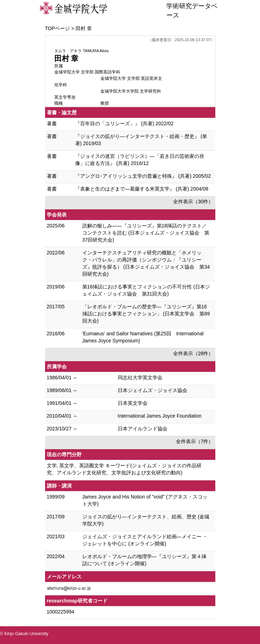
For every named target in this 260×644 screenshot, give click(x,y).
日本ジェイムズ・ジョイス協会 (153, 390)
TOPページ (58, 28)
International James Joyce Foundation (160, 416)
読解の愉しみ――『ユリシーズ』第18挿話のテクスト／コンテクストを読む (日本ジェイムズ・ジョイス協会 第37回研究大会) (146, 233)
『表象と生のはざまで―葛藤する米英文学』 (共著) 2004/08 (142, 189)
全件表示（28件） (193, 353)
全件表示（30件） (193, 202)
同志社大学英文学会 (140, 378)
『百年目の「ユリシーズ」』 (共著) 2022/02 (125, 123)
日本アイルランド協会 (143, 429)
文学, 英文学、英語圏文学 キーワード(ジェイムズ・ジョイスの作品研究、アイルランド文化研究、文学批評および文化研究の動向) (124, 469)
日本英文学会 (133, 403)
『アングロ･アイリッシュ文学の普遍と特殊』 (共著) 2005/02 (143, 176)
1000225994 (61, 612)
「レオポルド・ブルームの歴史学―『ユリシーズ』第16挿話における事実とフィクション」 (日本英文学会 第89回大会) (146, 314)
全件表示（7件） (195, 441)
